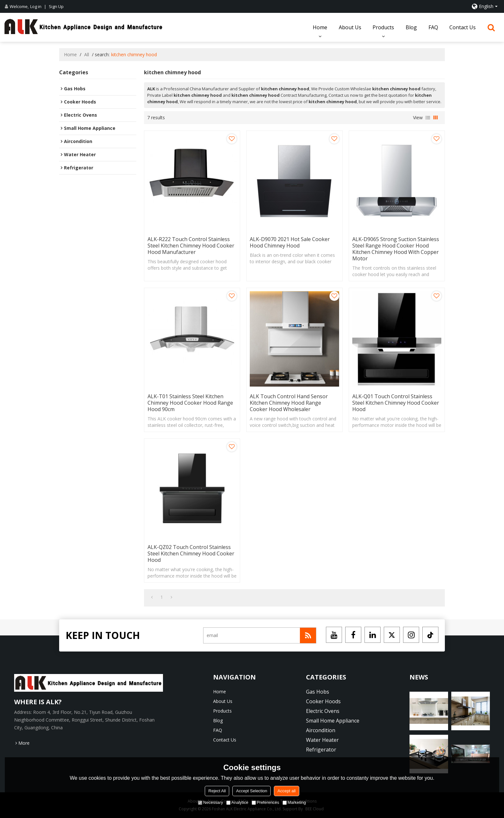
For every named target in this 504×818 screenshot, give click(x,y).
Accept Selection (252, 791)
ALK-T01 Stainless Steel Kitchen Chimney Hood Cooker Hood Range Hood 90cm (190, 403)
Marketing (294, 802)
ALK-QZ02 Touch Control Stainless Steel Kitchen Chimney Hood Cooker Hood (191, 553)
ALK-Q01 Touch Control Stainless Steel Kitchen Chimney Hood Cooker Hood (396, 403)
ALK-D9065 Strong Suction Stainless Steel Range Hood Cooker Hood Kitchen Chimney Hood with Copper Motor (396, 249)
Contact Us (463, 27)
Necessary (210, 802)
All (87, 54)
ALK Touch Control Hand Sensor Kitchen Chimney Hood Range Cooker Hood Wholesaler (289, 403)
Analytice (237, 802)
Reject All (217, 791)
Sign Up (56, 6)
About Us (350, 27)
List (428, 118)
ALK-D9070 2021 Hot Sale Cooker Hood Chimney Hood (290, 242)
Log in (36, 6)
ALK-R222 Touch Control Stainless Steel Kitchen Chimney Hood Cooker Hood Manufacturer (191, 246)
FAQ (433, 27)
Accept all (286, 791)
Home (320, 27)
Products (383, 27)
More (24, 743)
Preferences (265, 802)
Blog (411, 27)
